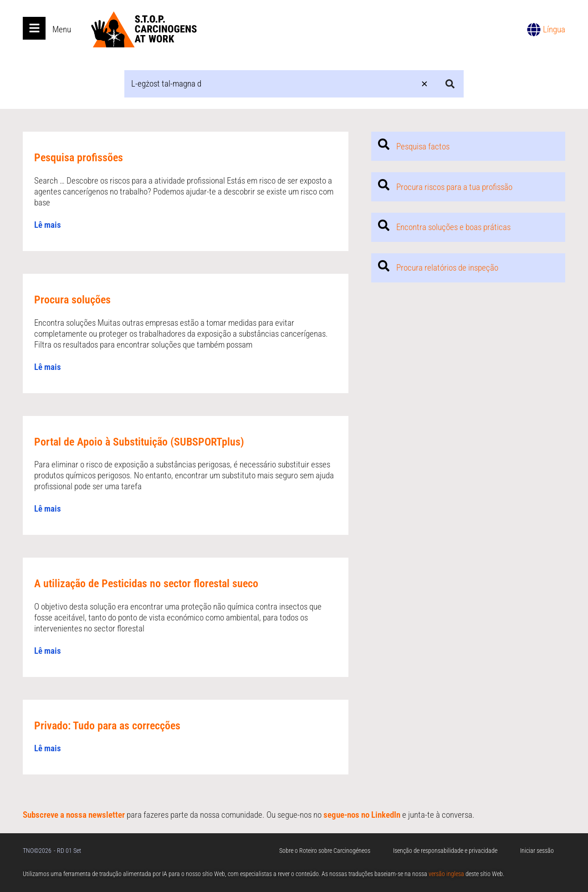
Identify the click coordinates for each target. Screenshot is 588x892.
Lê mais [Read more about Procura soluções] (48, 367)
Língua (554, 29)
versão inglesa (446, 874)
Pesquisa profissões (79, 158)
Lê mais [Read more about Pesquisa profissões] (48, 225)
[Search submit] (450, 84)
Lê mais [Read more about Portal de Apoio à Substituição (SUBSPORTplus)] (48, 509)
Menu (62, 29)
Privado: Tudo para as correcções (107, 726)
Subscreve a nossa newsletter (74, 815)
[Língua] (534, 30)
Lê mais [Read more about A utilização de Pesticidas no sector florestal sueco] (48, 651)
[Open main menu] (34, 28)
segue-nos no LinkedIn (362, 815)
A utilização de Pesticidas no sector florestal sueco (146, 584)
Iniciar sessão (537, 851)
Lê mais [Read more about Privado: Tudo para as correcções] (48, 748)
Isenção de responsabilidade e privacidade (445, 851)
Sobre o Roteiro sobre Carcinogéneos (325, 851)
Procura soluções (72, 300)
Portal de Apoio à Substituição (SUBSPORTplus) (139, 442)
